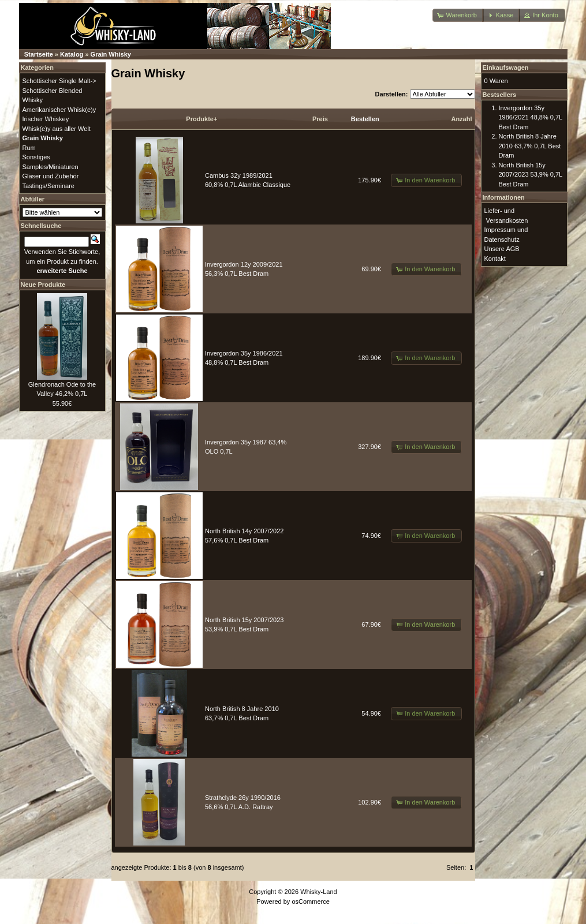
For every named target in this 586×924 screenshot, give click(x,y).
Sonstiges (36, 157)
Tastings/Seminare (49, 186)
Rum (29, 148)
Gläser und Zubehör (51, 176)
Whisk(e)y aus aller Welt (57, 129)
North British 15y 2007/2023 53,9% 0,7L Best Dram (531, 175)
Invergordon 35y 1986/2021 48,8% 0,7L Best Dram (531, 117)
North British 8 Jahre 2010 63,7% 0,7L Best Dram (530, 146)
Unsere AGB (502, 249)
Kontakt (495, 259)
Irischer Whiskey (46, 119)
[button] (458, 15)
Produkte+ (201, 119)
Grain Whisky (111, 54)
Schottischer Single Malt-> (59, 81)
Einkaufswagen (506, 68)
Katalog (72, 54)
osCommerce (310, 901)
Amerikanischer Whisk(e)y (59, 110)
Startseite (39, 54)
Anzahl (461, 119)
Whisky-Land (319, 892)
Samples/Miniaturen (51, 167)
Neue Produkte (43, 285)
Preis (320, 119)
